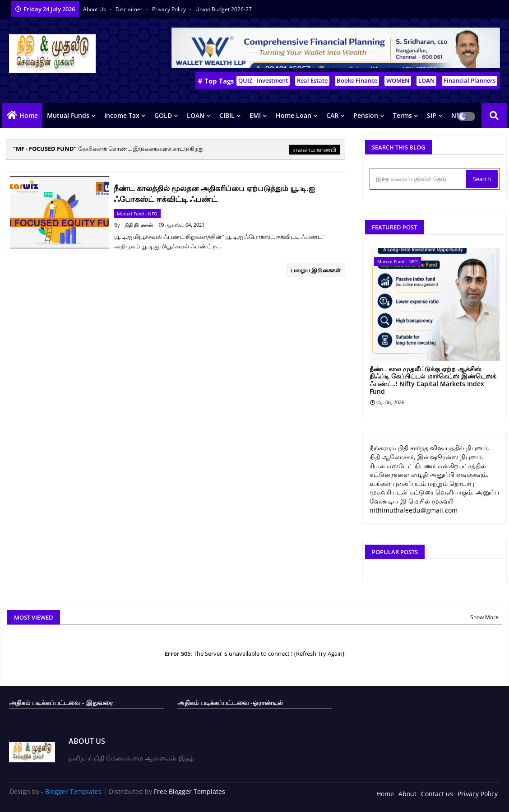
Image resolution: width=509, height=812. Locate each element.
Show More (484, 617)
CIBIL (227, 115)
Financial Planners (470, 80)
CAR (332, 115)
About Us (95, 9)
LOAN (426, 80)
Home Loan (294, 115)
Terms (403, 115)
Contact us (437, 794)
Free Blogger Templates (190, 791)
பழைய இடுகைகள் (316, 270)
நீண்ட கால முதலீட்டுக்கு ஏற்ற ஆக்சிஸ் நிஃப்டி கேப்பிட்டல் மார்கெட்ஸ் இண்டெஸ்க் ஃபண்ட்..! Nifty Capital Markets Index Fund (433, 380)
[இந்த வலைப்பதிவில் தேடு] (419, 179)
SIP (432, 115)
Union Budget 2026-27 (224, 9)
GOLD (163, 115)
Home (29, 115)
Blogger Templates (73, 791)
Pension (366, 115)
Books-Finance (357, 80)
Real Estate (312, 80)
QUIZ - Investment (263, 80)
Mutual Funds (68, 115)
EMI (255, 115)
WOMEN (398, 80)
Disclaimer (130, 9)
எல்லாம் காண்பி (315, 149)
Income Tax (122, 115)
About (407, 794)
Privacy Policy (170, 9)
